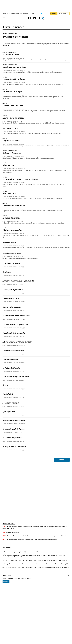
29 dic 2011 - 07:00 (18, 284)
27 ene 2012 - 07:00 (18, 267)
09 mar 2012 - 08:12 (18, 221)
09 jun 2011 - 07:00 (19, 380)
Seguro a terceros (11, 141)
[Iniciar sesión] (64, 14)
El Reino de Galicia (11, 368)
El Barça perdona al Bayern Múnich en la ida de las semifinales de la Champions (32, 540)
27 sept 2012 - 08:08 (19, 42)
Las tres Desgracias (12, 298)
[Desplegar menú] (4, 18)
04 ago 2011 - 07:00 (19, 345)
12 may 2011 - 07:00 (18, 398)
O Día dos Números (12, 153)
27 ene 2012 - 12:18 (18, 256)
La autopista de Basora (13, 118)
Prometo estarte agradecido (15, 325)
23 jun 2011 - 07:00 (18, 372)
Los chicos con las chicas (14, 67)
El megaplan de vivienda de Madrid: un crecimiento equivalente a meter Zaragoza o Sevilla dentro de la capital (36, 564)
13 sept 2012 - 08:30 (19, 58)
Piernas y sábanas (11, 403)
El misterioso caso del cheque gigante (21, 179)
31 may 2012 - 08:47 (18, 144)
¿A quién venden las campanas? (17, 342)
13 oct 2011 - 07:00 (18, 302)
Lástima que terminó (12, 230)
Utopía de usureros (12, 253)
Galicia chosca (9, 243)
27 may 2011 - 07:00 (18, 389)
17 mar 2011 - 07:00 (18, 433)
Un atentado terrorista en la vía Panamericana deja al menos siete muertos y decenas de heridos (37, 536)
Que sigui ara (9, 412)
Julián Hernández (13, 27)
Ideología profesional (12, 438)
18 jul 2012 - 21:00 (18, 109)
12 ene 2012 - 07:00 (18, 276)
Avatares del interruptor (14, 420)
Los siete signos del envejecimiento (18, 281)
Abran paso (8, 165)
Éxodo (5, 386)
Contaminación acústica (14, 79)
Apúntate (6, 581)
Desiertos (7, 272)
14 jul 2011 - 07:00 (18, 363)
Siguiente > (62, 460)
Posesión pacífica (11, 359)
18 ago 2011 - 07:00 (19, 337)
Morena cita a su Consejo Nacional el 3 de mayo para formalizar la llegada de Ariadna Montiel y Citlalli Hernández (34, 528)
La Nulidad (8, 394)
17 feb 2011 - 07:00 (18, 450)
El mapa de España (12, 218)
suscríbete (54, 14)
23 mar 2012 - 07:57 (18, 209)
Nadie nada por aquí (12, 92)
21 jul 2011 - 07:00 (18, 354)
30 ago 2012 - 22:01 (19, 71)
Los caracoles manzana (13, 351)
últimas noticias (8, 523)
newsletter (7, 575)
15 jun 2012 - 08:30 (18, 132)
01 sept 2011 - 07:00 (19, 328)
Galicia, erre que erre (13, 106)
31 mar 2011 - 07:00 (19, 424)
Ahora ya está (9, 194)
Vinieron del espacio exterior (16, 377)
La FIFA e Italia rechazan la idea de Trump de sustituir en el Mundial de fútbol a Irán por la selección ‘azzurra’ (36, 560)
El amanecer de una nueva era (16, 316)
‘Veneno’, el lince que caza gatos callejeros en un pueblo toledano (23, 552)
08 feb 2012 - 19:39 (18, 246)
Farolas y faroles (11, 129)
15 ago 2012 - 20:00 (19, 83)
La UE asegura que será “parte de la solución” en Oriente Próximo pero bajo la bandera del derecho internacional (37, 567)
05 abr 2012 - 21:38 (18, 197)
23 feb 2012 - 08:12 (18, 234)
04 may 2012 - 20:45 (19, 169)
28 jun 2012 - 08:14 (18, 121)
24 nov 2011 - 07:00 (18, 293)
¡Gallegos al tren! (11, 55)
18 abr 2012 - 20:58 (18, 183)
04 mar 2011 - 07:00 (18, 441)
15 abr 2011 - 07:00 (18, 415)
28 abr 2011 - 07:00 (19, 406)
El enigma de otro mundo (14, 447)
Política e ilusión (15, 37)
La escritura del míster (14, 206)
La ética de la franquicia (14, 333)
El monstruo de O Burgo (14, 429)
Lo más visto (7, 548)
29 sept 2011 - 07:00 (19, 311)
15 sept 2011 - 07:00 (19, 319)
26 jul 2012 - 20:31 (18, 95)
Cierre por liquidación (13, 290)
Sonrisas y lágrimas (13, 532)
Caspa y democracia (12, 307)
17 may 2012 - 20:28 (18, 156)
